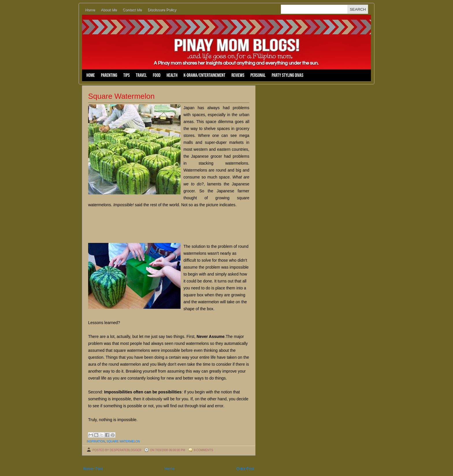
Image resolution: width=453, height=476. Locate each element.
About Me (109, 10)
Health (172, 75)
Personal (258, 75)
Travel (141, 75)
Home (90, 10)
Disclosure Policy (162, 10)
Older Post (245, 469)
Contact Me (132, 10)
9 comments (204, 450)
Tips (127, 75)
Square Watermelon (121, 96)
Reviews (238, 75)
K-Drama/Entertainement (204, 75)
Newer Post (93, 469)
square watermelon (123, 441)
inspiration (96, 441)
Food (157, 75)
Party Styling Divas (287, 75)
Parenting (109, 75)
